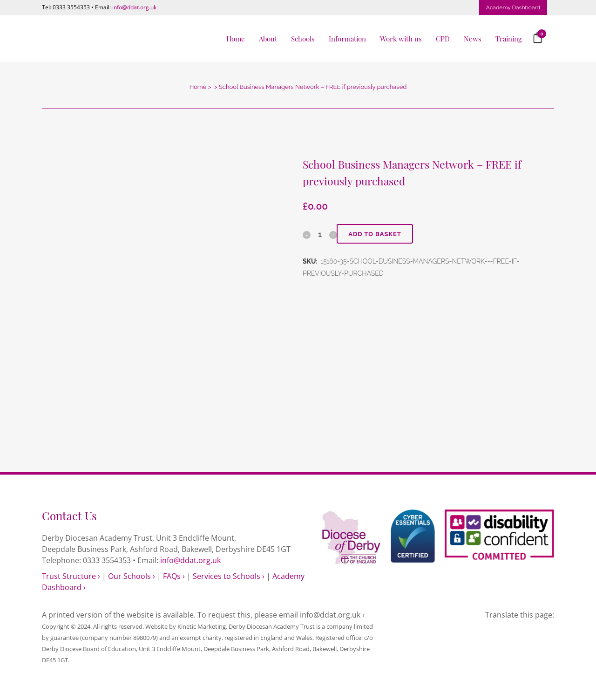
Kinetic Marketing (202, 626)
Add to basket (375, 234)
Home (198, 87)
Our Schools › (132, 576)
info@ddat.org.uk (134, 7)
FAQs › (174, 576)
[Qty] (320, 234)
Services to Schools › (229, 576)
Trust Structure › (71, 576)
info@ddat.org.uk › (332, 615)
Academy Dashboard (513, 7)
